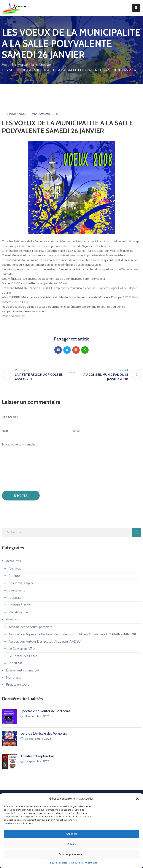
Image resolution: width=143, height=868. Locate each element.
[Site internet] (71, 417)
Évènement (17, 590)
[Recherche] (67, 532)
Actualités (26, 65)
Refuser (72, 844)
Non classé (14, 678)
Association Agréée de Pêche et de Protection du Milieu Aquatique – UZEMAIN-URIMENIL (73, 634)
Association (14, 619)
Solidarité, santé (20, 605)
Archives (45, 65)
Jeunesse (15, 598)
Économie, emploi (21, 583)
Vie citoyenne (18, 612)
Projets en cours (18, 685)
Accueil (8, 65)
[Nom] (36, 431)
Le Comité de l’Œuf (22, 649)
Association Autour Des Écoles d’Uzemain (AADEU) (45, 642)
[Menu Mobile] (136, 8)
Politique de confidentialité (83, 863)
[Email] (107, 431)
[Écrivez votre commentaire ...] (71, 458)
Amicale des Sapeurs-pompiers (30, 627)
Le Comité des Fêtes (23, 656)
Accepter (71, 834)
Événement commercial (23, 670)
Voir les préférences (71, 855)
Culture (14, 576)
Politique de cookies (57, 863)
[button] (137, 799)
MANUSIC (16, 663)
